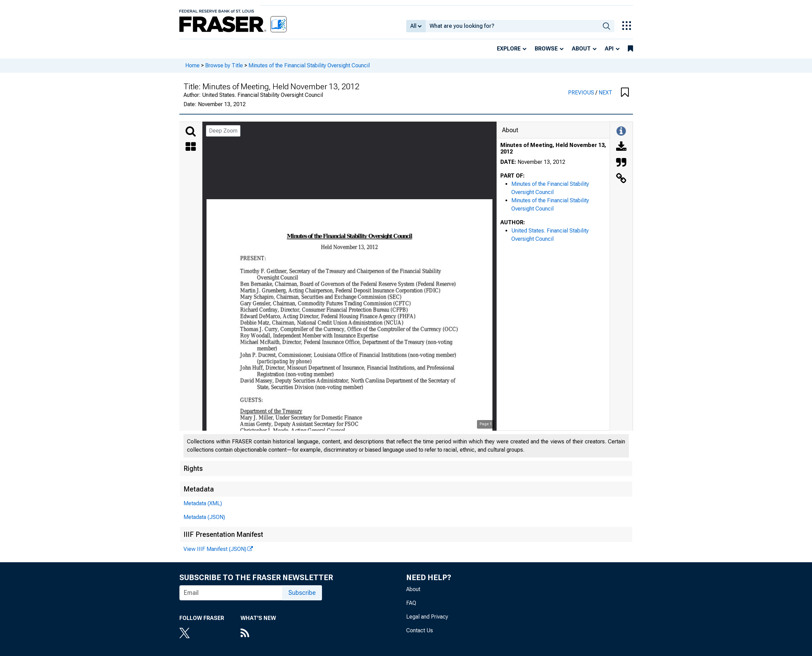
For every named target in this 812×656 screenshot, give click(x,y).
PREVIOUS (582, 93)
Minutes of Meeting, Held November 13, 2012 (553, 148)
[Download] (621, 147)
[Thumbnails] (191, 147)
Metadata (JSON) (204, 517)
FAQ (411, 603)
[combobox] (512, 26)
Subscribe (302, 593)
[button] (625, 93)
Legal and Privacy (427, 617)
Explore (509, 49)
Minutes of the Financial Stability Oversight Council (309, 65)
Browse (546, 49)
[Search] (191, 132)
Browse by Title (224, 65)
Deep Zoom (223, 131)
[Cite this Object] (621, 163)
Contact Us (420, 630)
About (581, 49)
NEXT (605, 93)
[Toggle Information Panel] (621, 132)
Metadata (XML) (203, 503)
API (609, 49)
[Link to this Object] (621, 179)
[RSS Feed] (258, 634)
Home (192, 65)
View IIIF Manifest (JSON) (215, 549)
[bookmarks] (630, 49)
